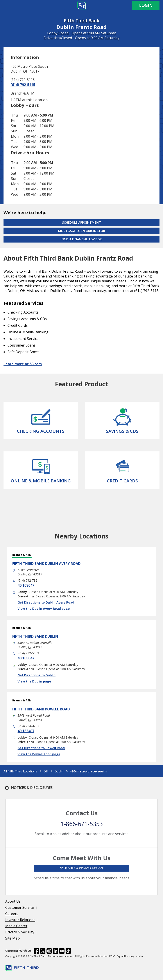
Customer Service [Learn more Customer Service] (20, 907)
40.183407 (26, 731)
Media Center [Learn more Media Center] (16, 926)
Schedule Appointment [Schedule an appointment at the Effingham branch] (81, 222)
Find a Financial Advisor (82, 239)
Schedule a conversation (81, 868)
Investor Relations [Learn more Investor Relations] (20, 920)
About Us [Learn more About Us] (13, 901)
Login (146, 5)
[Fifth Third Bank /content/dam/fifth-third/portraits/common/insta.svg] (49, 952)
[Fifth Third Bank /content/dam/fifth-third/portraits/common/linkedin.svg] (56, 952)
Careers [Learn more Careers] (12, 914)
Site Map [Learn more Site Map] (13, 938)
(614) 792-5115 (23, 85)
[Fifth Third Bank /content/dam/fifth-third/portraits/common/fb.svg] (36, 952)
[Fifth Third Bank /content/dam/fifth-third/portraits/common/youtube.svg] (62, 952)
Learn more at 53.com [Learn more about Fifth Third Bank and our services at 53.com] (23, 364)
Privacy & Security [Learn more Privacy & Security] (20, 932)
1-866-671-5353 (82, 824)
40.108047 (26, 585)
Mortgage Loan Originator (82, 231)
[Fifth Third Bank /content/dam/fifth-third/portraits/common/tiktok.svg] (68, 952)
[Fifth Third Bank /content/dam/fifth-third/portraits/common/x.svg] (43, 952)
